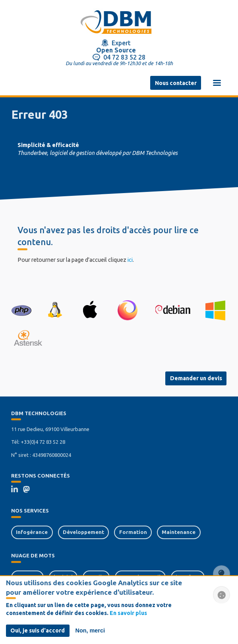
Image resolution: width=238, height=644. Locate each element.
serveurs (27, 577)
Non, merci (90, 633)
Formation (133, 532)
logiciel (63, 577)
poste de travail (140, 577)
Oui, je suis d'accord (38, 633)
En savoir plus (128, 616)
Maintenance (179, 532)
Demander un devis (196, 378)
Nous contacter (176, 83)
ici (130, 260)
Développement (83, 532)
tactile (96, 577)
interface (188, 577)
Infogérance (32, 532)
